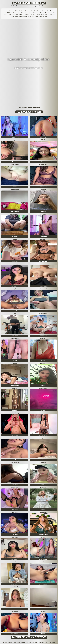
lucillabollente (43, 314)
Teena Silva (15, 612)
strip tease (15, 485)
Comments (22, 108)
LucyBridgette (43, 512)
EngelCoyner (43, 214)
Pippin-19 (43, 463)
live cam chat (15, 634)
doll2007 (43, 140)
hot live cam (43, 634)
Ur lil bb (43, 537)
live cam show (43, 435)
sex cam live (43, 485)
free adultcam (15, 261)
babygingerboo (43, 388)
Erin (15, 314)
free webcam (43, 187)
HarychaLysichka (15, 214)
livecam (43, 162)
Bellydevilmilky (15, 413)
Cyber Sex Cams (24, 15)
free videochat (15, 385)
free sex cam (43, 336)
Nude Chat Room (22, 13)
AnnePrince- (15, 289)
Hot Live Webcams (35, 15)
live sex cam (15, 286)
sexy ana (15, 140)
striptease (15, 236)
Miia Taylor (15, 512)
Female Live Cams (12, 15)
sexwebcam (15, 609)
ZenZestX (15, 388)
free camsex (43, 609)
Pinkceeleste (43, 413)
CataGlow (15, 115)
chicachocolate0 (15, 438)
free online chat (43, 559)
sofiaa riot (43, 612)
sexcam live (43, 137)
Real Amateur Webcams (49, 11)
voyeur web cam (15, 584)
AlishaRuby (43, 239)
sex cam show (15, 311)
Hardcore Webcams (9, 11)
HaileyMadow (15, 488)
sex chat (43, 510)
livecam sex (15, 435)
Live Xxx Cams (32, 13)
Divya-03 (43, 264)
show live (43, 212)
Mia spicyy (15, 264)
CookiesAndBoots (15, 339)
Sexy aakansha (15, 463)
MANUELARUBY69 (15, 190)
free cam (43, 385)
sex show (43, 361)
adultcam (15, 410)
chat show (15, 534)
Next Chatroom (34, 108)
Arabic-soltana (15, 165)
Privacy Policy (17, 642)
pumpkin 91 (15, 562)
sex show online (43, 286)
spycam (15, 187)
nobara (15, 239)
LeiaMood (43, 190)
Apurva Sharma (43, 165)
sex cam (43, 311)
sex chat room (43, 460)
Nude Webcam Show (10, 13)
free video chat (15, 137)
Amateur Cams (43, 17)
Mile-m (15, 363)
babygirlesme (43, 438)
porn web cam (15, 212)
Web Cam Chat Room (34, 11)
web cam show (15, 162)
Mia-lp (43, 587)
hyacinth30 (15, 587)
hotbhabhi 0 (43, 363)
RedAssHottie (43, 115)
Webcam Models (43, 642)
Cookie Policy (25, 642)
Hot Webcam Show (43, 13)
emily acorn (15, 537)
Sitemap (5, 642)
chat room (15, 510)
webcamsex (15, 336)
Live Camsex (45, 15)
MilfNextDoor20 (43, 289)
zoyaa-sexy (43, 339)
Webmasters (52, 642)
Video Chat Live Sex (21, 11)
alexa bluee (43, 562)
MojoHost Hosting (34, 642)
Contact (10, 642)
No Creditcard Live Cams (31, 17)
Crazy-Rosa (43, 488)
